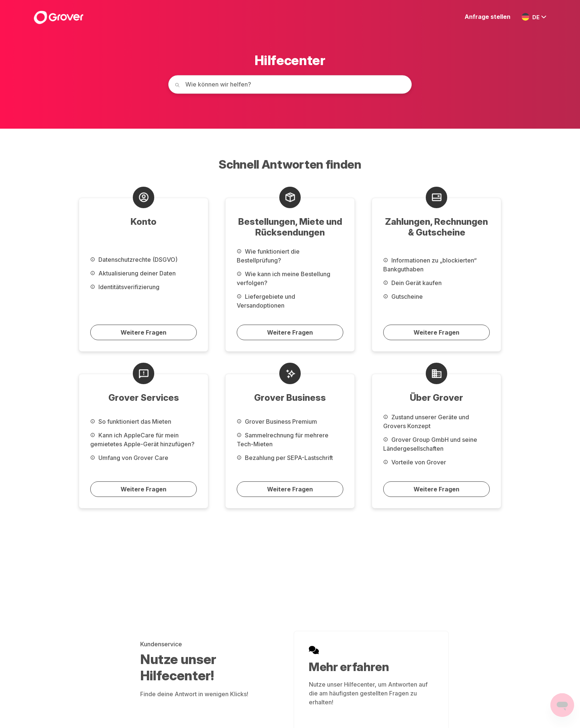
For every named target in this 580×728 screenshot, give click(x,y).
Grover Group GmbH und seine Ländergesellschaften (430, 444)
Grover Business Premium (277, 421)
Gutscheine (403, 297)
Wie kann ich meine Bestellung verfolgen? (284, 278)
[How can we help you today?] (290, 84)
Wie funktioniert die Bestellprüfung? (268, 256)
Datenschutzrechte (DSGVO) (134, 260)
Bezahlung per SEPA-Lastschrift (285, 458)
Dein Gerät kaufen (412, 283)
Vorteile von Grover (415, 462)
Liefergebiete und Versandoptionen (266, 301)
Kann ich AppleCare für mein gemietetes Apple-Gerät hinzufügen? (142, 440)
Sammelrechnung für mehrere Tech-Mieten (283, 440)
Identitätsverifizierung (125, 287)
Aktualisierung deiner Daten (133, 273)
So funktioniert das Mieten (131, 421)
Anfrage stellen (488, 17)
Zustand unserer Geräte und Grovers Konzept (426, 421)
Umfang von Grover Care (129, 458)
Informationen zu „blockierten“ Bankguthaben (430, 265)
